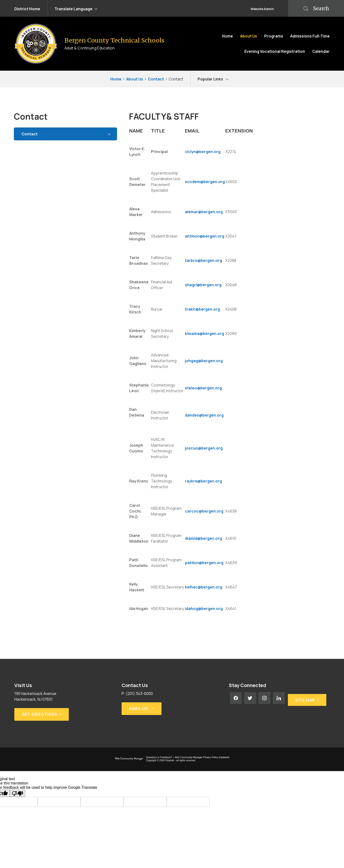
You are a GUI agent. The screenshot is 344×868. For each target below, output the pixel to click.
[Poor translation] (17, 793)
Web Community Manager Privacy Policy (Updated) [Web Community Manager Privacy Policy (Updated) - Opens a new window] (202, 757)
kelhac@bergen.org (204, 587)
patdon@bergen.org (204, 563)
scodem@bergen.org (205, 182)
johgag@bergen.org (204, 361)
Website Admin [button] (262, 9)
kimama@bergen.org (204, 333)
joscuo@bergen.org (204, 448)
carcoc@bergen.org (204, 511)
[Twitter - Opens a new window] (250, 698)
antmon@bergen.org (205, 236)
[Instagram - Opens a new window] (264, 698)
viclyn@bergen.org (203, 152)
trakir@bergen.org (202, 309)
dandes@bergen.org (204, 415)
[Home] (227, 36)
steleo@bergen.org (203, 388)
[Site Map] (306, 698)
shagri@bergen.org (203, 285)
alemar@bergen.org (204, 212)
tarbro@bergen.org (203, 260)
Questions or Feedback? (159, 757)
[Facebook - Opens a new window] (236, 698)
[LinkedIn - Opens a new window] (279, 698)
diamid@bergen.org (203, 538)
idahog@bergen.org (204, 609)
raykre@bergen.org (203, 481)
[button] (76, 8)
